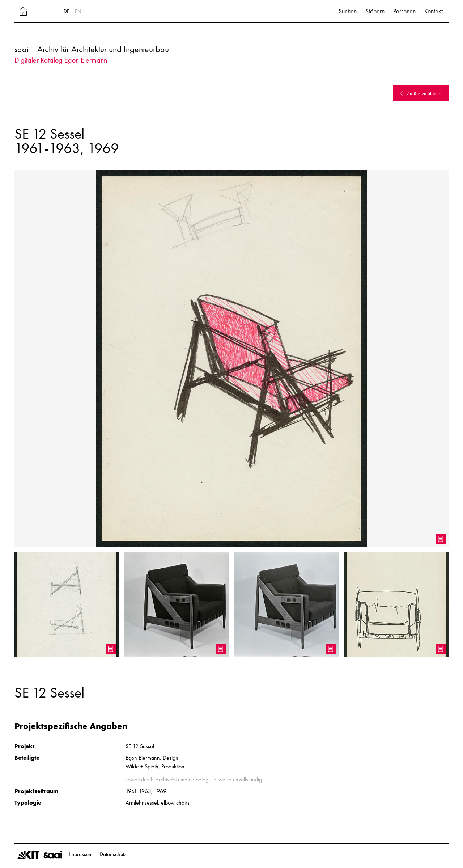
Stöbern (375, 11)
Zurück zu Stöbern (421, 93)
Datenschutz (113, 854)
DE (67, 11)
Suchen (348, 11)
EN (78, 11)
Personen (404, 11)
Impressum (81, 854)
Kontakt (434, 11)
